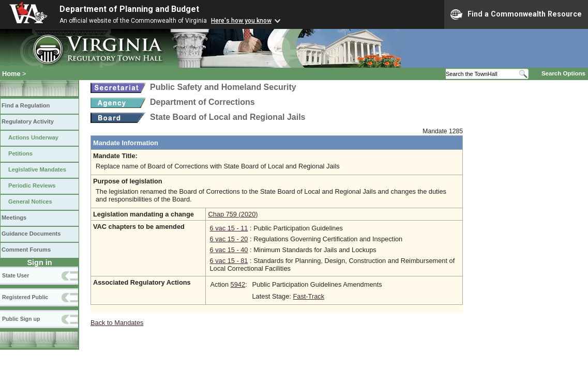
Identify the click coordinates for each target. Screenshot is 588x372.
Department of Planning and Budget (129, 9)
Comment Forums (26, 250)
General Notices (30, 202)
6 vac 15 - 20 (229, 239)
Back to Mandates (117, 323)
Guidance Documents (31, 234)
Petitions (20, 153)
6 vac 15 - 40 (229, 250)
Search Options (563, 73)
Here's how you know (241, 21)
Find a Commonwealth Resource (516, 14)
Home (11, 74)
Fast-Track (308, 296)
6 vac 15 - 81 (229, 261)
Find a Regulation (26, 105)
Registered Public (25, 297)
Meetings (14, 218)
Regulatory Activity (28, 121)
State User (16, 275)
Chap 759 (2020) (233, 214)
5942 (238, 284)
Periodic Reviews (32, 185)
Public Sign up (21, 319)
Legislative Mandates (37, 169)
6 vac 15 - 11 (229, 228)
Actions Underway (33, 137)
